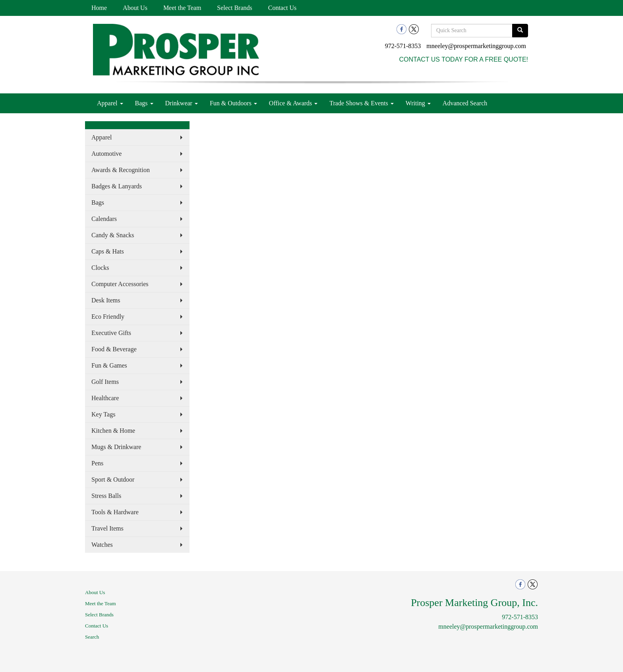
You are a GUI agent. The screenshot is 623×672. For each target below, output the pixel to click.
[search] (520, 31)
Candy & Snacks (113, 235)
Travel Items (107, 528)
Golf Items (105, 382)
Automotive (106, 154)
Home (99, 8)
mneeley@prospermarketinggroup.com (476, 46)
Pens (97, 463)
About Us (135, 8)
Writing (418, 103)
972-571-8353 (403, 46)
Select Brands (234, 8)
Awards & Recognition (121, 170)
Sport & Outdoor (113, 479)
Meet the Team (182, 8)
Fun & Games (109, 365)
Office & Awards (293, 103)
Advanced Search (465, 103)
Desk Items (106, 300)
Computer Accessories (120, 284)
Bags (144, 103)
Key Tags (103, 414)
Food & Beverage (114, 349)
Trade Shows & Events (361, 103)
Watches (102, 545)
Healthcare (105, 398)
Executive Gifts (111, 333)
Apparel (110, 103)
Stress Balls (106, 496)
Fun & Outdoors (233, 103)
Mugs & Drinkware (116, 447)
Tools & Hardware (115, 512)
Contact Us (282, 8)
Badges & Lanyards (117, 186)
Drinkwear (182, 103)
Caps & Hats (108, 251)
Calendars (104, 219)
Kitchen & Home (113, 431)
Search (92, 637)
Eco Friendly (108, 317)
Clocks (100, 268)
